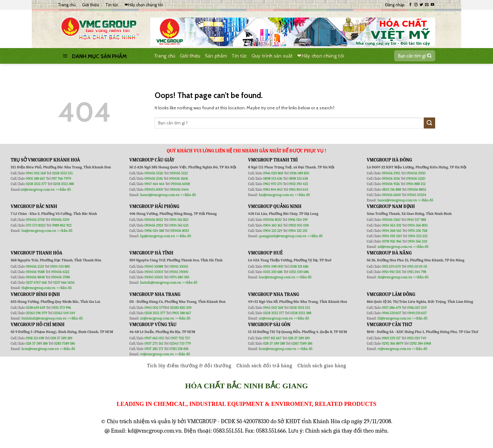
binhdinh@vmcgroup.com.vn (44, 318)
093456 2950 (416, 173)
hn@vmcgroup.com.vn (276, 195)
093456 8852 (417, 189)
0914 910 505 (391, 272)
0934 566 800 (418, 225)
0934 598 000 (274, 266)
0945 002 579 (154, 308)
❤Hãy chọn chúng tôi (144, 5)
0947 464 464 (154, 184)
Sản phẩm (216, 56)
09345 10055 (179, 266)
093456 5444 (179, 189)
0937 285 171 (154, 349)
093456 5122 (179, 173)
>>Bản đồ (63, 189)
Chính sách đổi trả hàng (265, 366)
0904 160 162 (273, 225)
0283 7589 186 (64, 343)
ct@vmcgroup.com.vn (394, 349)
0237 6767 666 (37, 282)
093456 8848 (35, 277)
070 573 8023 (36, 225)
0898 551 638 (298, 178)
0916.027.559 (417, 308)
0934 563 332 (392, 225)
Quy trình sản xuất (272, 56)
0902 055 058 (298, 225)
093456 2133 (35, 266)
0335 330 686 (273, 272)
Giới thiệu (91, 5)
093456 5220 (416, 178)
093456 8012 (154, 220)
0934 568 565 (392, 231)
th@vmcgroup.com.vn (38, 288)
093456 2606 (179, 178)
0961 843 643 (298, 189)
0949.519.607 (417, 313)
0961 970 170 (273, 184)
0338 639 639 (36, 308)
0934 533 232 (418, 236)
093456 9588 (35, 272)
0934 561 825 (179, 220)
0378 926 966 (392, 241)
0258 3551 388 (63, 184)
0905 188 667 (36, 178)
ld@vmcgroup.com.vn (394, 318)
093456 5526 (154, 173)
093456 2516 (154, 178)
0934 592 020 (392, 236)
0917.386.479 (392, 308)
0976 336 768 (418, 231)
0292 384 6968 (420, 343)
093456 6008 (180, 184)
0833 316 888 (391, 189)
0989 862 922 (62, 225)
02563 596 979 (36, 313)
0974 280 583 (180, 277)
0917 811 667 (273, 338)
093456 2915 (391, 173)
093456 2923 (154, 225)
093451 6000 (154, 189)
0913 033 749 (417, 338)
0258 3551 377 (37, 184)
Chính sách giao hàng (322, 366)
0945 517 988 (416, 220)
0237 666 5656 (64, 282)
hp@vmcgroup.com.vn (158, 236)
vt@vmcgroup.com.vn (157, 354)
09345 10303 (154, 272)
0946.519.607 (391, 313)
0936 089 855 (299, 173)
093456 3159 (60, 220)
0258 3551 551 (62, 173)
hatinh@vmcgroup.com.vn (161, 282)
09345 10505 (154, 277)
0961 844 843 (273, 189)
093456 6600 (391, 195)
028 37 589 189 (61, 338)
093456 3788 (60, 277)
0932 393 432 (298, 184)
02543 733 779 (180, 343)
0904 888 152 (416, 184)
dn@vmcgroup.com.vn (395, 277)
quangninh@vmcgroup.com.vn (283, 236)
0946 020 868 (274, 173)
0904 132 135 (298, 231)
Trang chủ (67, 5)
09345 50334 (417, 195)
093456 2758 (35, 220)
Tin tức (112, 5)
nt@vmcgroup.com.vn (38, 189)
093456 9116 (391, 184)
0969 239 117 (392, 338)
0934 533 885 (60, 266)
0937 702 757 (180, 338)
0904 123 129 (273, 231)
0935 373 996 (61, 308)
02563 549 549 (64, 313)
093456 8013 (180, 231)
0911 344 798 (417, 272)
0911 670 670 (392, 266)
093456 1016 (391, 178)
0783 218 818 (179, 349)
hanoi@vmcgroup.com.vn (160, 195)
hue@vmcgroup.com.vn (277, 277)
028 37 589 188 (37, 343)
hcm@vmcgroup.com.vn (40, 349)
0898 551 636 (273, 178)
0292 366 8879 (393, 343)
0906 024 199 (298, 220)
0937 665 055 (155, 338)
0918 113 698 (35, 338)
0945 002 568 (36, 173)
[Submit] (429, 56)
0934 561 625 (179, 225)
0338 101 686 (299, 266)
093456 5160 (391, 220)
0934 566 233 (417, 241)
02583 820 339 (181, 308)
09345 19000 (179, 272)
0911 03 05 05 (417, 266)
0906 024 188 (155, 231)
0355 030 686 (299, 272)
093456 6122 (60, 272)
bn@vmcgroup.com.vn (39, 231)
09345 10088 (154, 266)
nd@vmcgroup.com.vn (395, 247)
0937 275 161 (154, 343)
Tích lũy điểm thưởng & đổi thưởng (189, 366)
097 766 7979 (61, 178)
